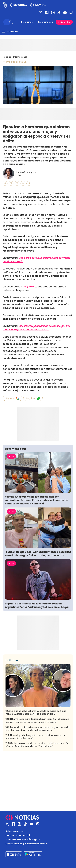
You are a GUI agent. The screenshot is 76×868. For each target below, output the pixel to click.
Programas (27, 22)
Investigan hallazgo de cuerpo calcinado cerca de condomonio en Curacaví (36, 737)
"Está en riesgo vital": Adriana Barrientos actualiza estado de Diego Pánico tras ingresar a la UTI (38, 554)
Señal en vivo (64, 22)
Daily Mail (28, 287)
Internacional (20, 57)
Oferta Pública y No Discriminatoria (26, 844)
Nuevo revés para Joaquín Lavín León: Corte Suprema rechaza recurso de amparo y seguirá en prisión (37, 720)
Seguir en (12, 398)
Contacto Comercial (18, 835)
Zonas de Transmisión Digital (23, 839)
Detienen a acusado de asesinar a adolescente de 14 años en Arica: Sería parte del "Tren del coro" (37, 745)
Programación (46, 22)
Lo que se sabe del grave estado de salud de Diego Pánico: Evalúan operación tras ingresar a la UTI (36, 712)
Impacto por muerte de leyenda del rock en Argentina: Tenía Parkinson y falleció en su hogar (37, 605)
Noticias (7, 57)
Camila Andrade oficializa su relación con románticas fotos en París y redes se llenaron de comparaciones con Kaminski (36, 500)
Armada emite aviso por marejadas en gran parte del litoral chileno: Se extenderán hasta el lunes (38, 729)
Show (11, 456)
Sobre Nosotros (14, 831)
